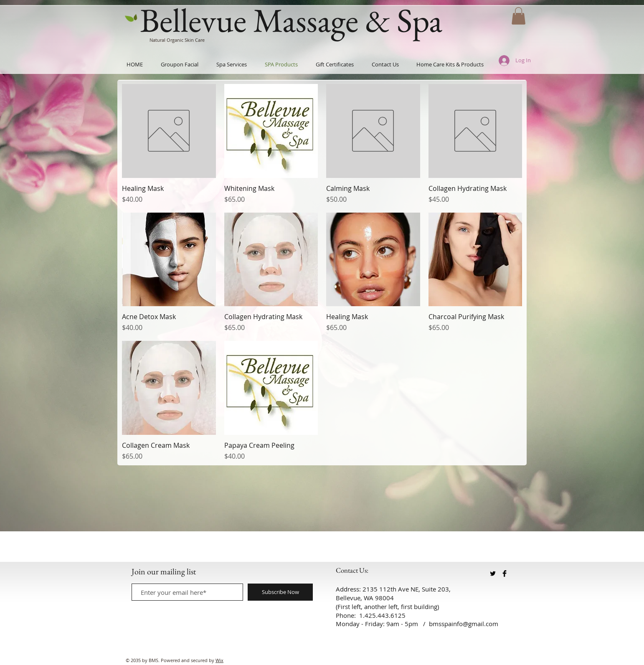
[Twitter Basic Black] (493, 574)
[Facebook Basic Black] (505, 574)
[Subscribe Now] (280, 592)
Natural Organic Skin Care (177, 40)
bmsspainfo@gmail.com (464, 624)
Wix (219, 660)
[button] (518, 16)
